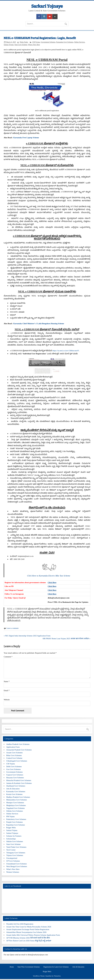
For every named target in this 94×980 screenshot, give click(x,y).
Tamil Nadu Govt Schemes (16, 847)
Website (7, 700)
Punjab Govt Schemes (15, 822)
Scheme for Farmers (14, 836)
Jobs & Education (13, 789)
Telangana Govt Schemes (16, 853)
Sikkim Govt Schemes (15, 841)
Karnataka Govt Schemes (65, 42)
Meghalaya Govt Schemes (16, 805)
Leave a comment (13, 628)
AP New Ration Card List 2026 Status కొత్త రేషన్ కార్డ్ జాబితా (29, 941)
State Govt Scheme (21, 45)
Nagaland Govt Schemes (16, 808)
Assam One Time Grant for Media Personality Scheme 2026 (29, 927)
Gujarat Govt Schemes (15, 775)
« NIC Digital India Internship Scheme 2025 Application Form (27, 636)
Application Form (13, 747)
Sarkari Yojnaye (47, 6)
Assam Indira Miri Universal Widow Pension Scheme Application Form (33, 935)
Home (12, 967)
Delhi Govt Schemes (14, 766)
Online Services (79, 42)
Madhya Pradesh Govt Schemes (18, 797)
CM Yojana (36, 42)
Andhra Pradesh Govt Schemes (18, 744)
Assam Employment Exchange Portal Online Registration (28, 929)
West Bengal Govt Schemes (17, 866)
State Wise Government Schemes (29, 967)
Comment (8, 657)
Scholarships (11, 839)
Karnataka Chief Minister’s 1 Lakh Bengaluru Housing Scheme (39, 323)
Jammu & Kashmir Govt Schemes (19, 783)
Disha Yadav (24, 42)
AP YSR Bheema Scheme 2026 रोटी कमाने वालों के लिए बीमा (28, 938)
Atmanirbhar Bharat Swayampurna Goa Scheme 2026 (26, 932)
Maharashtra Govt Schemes (17, 800)
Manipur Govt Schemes (15, 803)
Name (7, 681)
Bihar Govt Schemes (14, 755)
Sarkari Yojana (9, 45)
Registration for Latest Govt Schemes (56, 967)
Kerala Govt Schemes (14, 794)
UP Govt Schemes (13, 861)
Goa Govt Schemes (14, 769)
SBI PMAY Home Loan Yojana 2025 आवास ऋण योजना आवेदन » (66, 638)
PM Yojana (11, 816)
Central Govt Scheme (14, 758)
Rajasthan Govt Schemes (16, 825)
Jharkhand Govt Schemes (16, 786)
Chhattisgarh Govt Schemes (17, 761)
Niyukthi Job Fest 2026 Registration (20, 924)
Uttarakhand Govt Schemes (17, 864)
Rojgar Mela (11, 827)
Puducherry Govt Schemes (16, 819)
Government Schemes (48, 42)
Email (7, 690)
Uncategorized (12, 858)
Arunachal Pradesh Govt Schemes (19, 750)
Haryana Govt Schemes (15, 778)
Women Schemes (13, 872)
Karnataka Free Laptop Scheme (26, 138)
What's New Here (34, 45)
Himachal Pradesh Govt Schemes (19, 780)
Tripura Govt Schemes (15, 855)
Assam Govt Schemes (15, 753)
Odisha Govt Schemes (15, 811)
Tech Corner (11, 850)
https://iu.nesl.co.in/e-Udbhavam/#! (66, 351)
